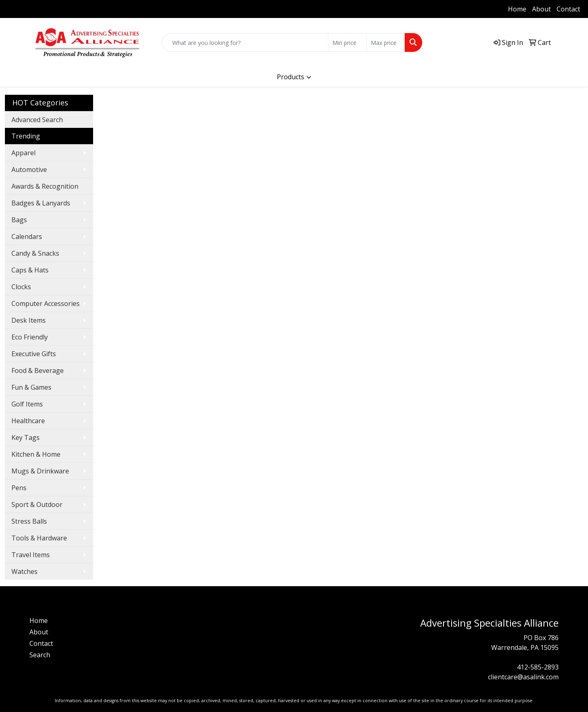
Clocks (21, 287)
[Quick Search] (245, 42)
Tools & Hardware (39, 538)
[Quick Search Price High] (386, 42)
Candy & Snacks (35, 253)
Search (40, 655)
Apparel (23, 153)
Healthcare (28, 421)
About (541, 9)
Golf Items (27, 404)
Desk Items (29, 320)
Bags (19, 220)
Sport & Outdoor (37, 504)
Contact (568, 9)
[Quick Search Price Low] (347, 42)
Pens (19, 488)
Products (291, 77)
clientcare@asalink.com (523, 677)
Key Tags (26, 437)
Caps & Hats (30, 270)
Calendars (27, 237)
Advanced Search (37, 120)
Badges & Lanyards (41, 203)
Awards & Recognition (45, 186)
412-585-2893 (31, 9)
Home (517, 9)
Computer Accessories (46, 304)
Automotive (29, 170)
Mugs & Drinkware (40, 471)
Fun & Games (31, 387)
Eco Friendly (30, 337)
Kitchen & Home (36, 454)
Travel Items (31, 555)
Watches (24, 571)
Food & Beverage (38, 371)
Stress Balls (29, 521)
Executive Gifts (34, 354)
